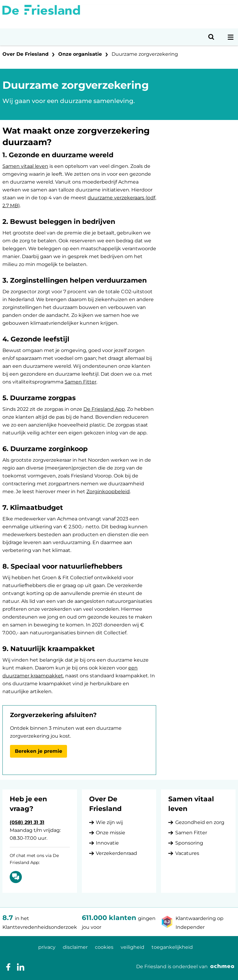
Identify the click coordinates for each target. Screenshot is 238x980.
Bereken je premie (39, 751)
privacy (47, 947)
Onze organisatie (80, 54)
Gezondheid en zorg (200, 822)
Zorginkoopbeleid (108, 492)
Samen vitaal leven (25, 166)
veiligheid (132, 947)
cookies (104, 947)
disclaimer (75, 947)
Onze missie (111, 833)
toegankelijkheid (172, 947)
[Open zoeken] (211, 37)
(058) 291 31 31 (27, 822)
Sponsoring (189, 843)
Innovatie (107, 843)
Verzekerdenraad (116, 853)
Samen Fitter (80, 382)
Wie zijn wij (109, 822)
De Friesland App (104, 409)
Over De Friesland (25, 54)
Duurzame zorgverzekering (145, 54)
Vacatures (187, 853)
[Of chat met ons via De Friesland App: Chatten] (16, 877)
